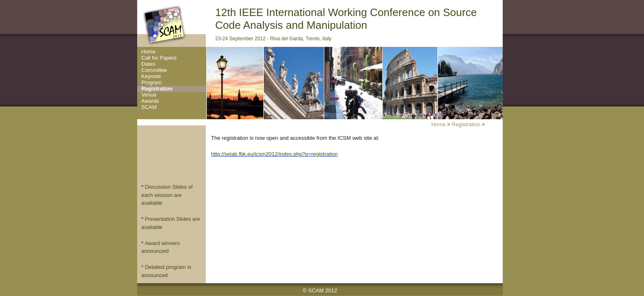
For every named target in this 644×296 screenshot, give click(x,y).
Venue (149, 95)
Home (148, 52)
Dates (148, 64)
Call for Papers (159, 58)
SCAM (149, 107)
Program (152, 83)
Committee (154, 70)
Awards (150, 101)
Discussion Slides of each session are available (167, 195)
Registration (157, 89)
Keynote (151, 76)
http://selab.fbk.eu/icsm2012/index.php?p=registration (274, 154)
